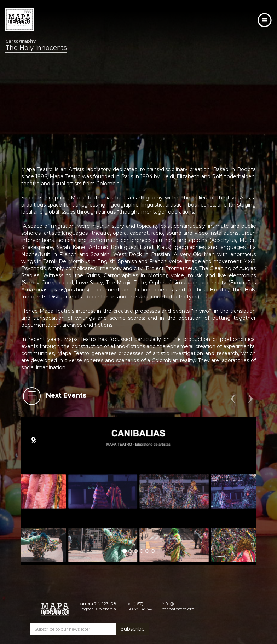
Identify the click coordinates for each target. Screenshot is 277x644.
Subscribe (133, 629)
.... (33, 429)
